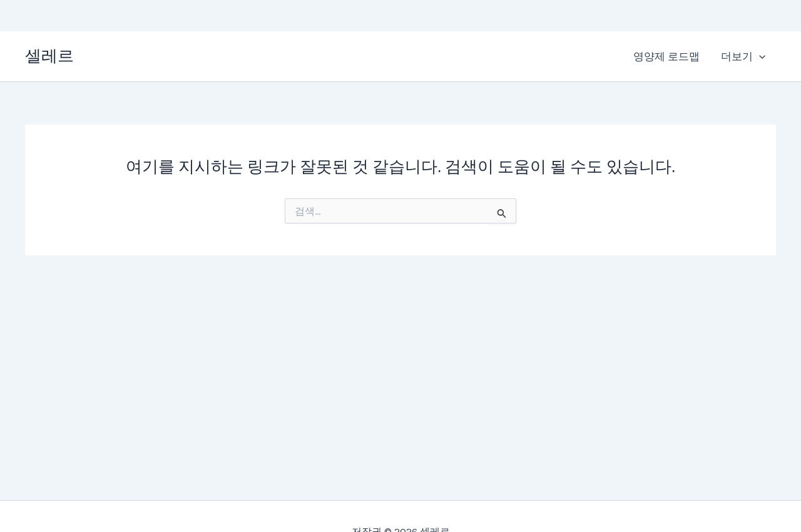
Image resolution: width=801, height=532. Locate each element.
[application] (759, 56)
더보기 (743, 56)
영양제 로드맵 (666, 56)
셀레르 (49, 56)
